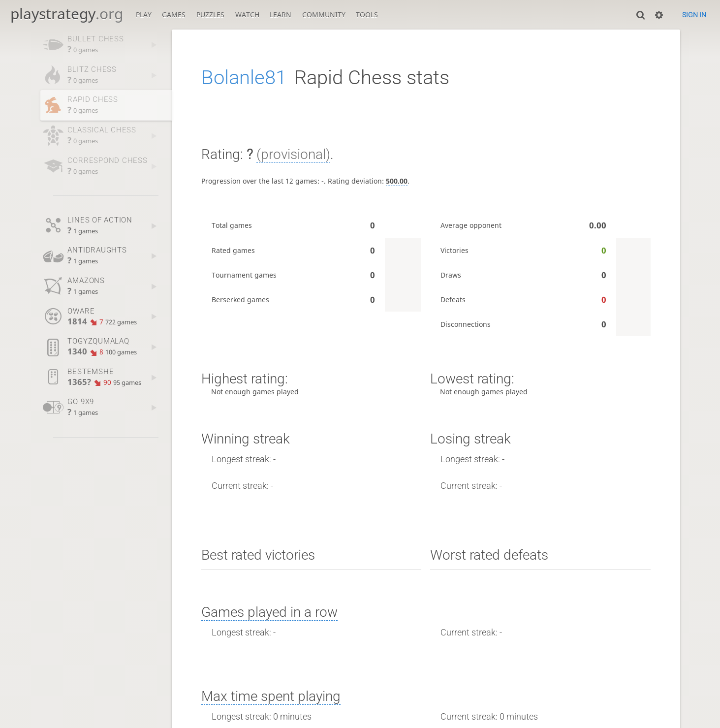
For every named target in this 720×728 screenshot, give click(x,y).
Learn (281, 15)
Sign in (694, 15)
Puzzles (210, 15)
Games (174, 15)
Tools (367, 15)
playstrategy (67, 14)
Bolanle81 (244, 78)
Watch (247, 15)
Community (324, 15)
